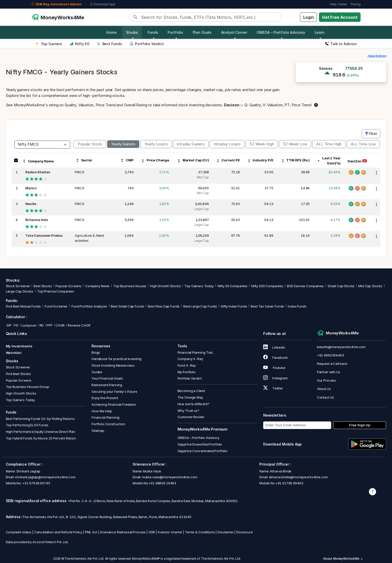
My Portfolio (186, 372)
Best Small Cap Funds (127, 306)
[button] (16, 160)
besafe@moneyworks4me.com (341, 347)
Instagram (275, 378)
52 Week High (262, 144)
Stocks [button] (132, 32)
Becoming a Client (191, 391)
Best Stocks (43, 286)
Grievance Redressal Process (123, 532)
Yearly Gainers (123, 144)
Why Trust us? (188, 411)
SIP (9, 325)
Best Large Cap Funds (200, 306)
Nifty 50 (79, 44)
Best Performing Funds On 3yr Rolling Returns (40, 419)
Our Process (326, 380)
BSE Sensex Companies (305, 286)
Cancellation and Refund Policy (58, 532)
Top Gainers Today (199, 286)
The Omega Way (190, 397)
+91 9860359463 (331, 355)
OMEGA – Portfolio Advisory (198, 438)
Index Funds (297, 306)
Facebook (275, 357)
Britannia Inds (37, 220)
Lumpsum (29, 325)
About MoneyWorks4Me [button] (343, 559)
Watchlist (14, 353)
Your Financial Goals (107, 378)
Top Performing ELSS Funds (27, 425)
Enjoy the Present (105, 398)
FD (16, 325)
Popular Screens (68, 286)
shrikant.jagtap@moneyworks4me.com (45, 477)
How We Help (102, 411)
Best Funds (109, 44)
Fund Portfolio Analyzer (89, 306)
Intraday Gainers (191, 144)
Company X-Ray (190, 359)
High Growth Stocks (165, 286)
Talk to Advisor (341, 44)
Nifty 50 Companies (233, 286)
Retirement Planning (107, 385)
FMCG (79, 172)
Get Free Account (340, 17)
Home (111, 32)
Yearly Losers (156, 144)
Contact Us (326, 397)
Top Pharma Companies (56, 291)
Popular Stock (90, 144)
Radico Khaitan (38, 172)
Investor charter (170, 532)
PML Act (91, 532)
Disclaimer (226, 532)
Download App (103, 4)
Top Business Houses (130, 286)
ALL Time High (329, 144)
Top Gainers (49, 44)
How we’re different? (193, 404)
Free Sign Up (360, 425)
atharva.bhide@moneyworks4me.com (298, 477)
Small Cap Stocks (341, 286)
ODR (152, 532)
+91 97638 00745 (36, 483)
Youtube (274, 368)
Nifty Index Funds (234, 306)
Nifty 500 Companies (267, 286)
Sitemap (98, 431)
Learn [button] (320, 32)
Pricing (356, 4)
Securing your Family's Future (114, 391)
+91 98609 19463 (162, 483)
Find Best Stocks (19, 374)
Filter (371, 134)
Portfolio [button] (175, 32)
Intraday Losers (227, 144)
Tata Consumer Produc (44, 235)
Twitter (273, 388)
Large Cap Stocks (20, 291)
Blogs (96, 352)
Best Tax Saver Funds (267, 306)
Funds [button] (153, 32)
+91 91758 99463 (289, 483)
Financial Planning (105, 417)
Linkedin (274, 347)
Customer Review (191, 417)
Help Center (338, 4)
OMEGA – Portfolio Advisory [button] (281, 32)
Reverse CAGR (79, 325)
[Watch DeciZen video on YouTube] (365, 161)
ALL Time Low (363, 144)
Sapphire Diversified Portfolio (200, 444)
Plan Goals (202, 32)
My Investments (19, 346)
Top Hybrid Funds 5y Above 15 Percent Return (41, 438)
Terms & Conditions (200, 532)
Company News (97, 286)
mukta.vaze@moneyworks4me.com (170, 477)
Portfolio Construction (108, 424)
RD (42, 325)
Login (309, 17)
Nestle (31, 204)
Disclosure (245, 532)
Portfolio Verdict (147, 44)
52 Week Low (295, 144)
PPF (50, 325)
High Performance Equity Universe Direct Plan (41, 432)
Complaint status (19, 532)
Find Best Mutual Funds (23, 306)
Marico (31, 188)
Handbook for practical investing (117, 359)
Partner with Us (329, 372)
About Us (324, 389)
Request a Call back (332, 364)
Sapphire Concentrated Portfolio (202, 451)
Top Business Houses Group (28, 387)
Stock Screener (18, 286)
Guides (97, 372)
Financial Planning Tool (195, 352)
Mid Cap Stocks (370, 286)
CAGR (60, 325)
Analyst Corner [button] (234, 32)
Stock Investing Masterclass (113, 365)
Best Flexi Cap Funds (164, 306)
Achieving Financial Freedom (114, 404)
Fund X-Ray (187, 365)
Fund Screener (56, 306)
